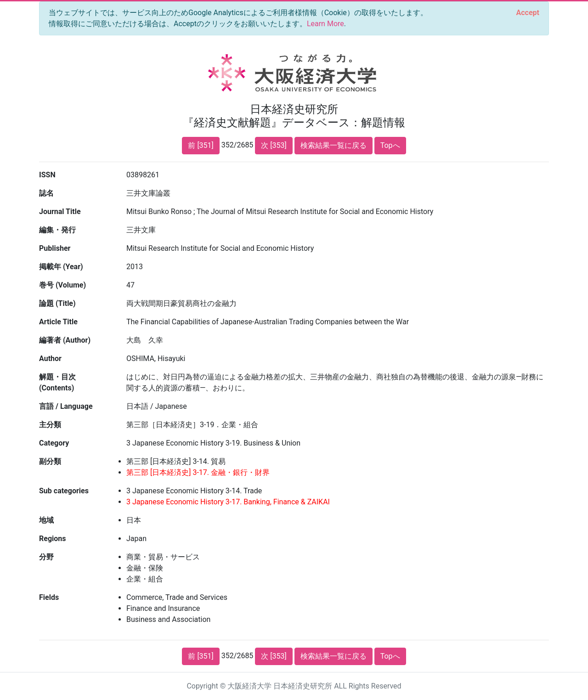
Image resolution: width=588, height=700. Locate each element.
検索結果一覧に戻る (334, 145)
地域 (46, 520)
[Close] (528, 13)
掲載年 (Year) (61, 267)
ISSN (47, 175)
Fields (49, 597)
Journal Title (60, 212)
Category (54, 443)
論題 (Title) (57, 303)
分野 (46, 557)
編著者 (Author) (65, 340)
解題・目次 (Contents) (57, 382)
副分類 (50, 461)
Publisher (55, 248)
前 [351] (201, 145)
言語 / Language (66, 406)
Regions (52, 539)
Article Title (58, 322)
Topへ (390, 145)
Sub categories (64, 491)
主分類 (50, 425)
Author (50, 358)
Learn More (325, 24)
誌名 (46, 193)
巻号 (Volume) (62, 285)
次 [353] (274, 145)
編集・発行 (57, 230)
